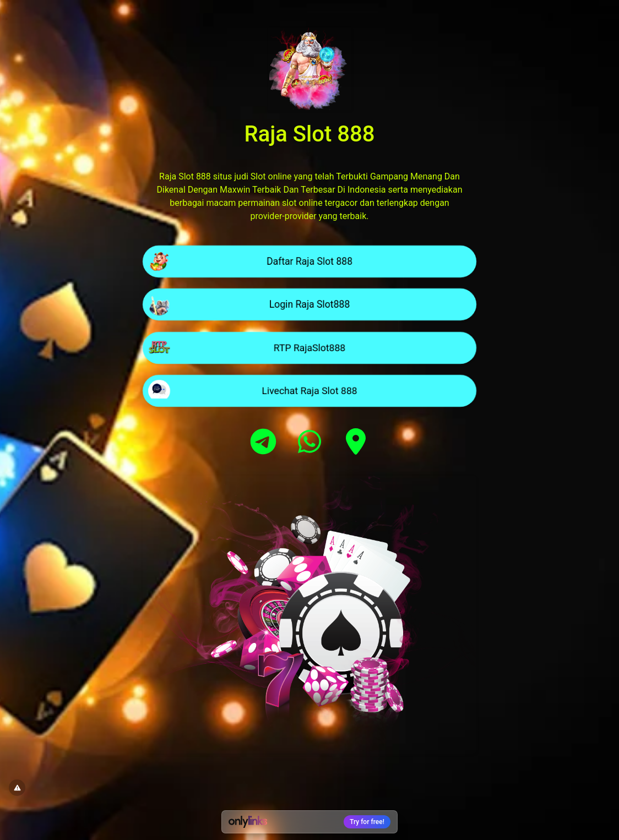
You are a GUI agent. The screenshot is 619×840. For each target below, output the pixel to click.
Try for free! (367, 822)
